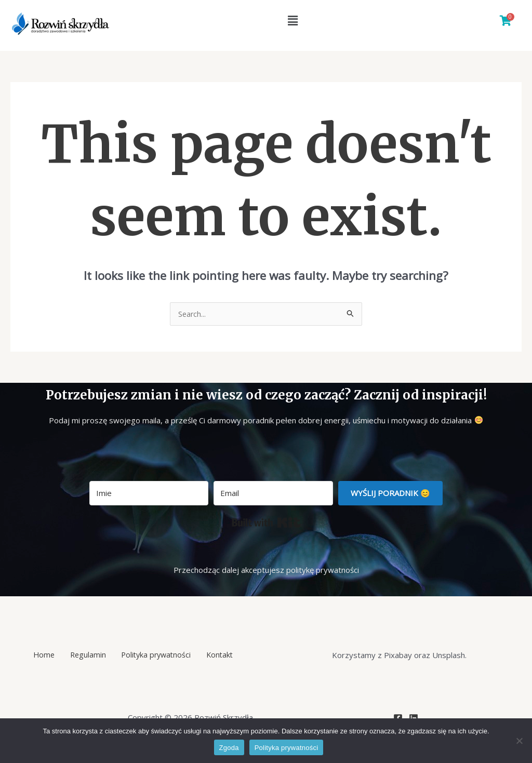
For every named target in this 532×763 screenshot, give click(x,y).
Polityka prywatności (152, 655)
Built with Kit (266, 523)
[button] (292, 20)
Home (52, 655)
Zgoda (229, 748)
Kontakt (211, 655)
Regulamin (90, 655)
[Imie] (149, 494)
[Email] (273, 494)
